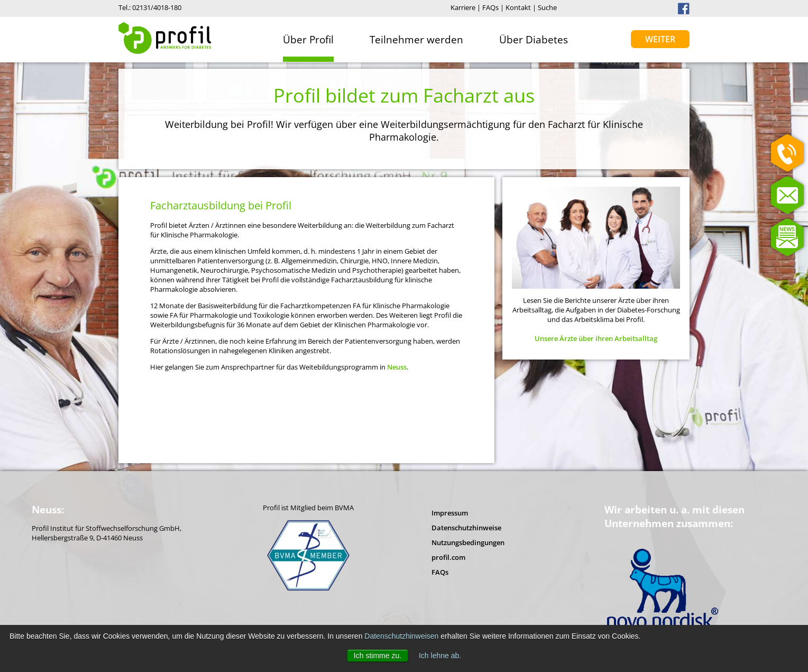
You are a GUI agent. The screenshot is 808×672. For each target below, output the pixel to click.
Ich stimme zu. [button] (378, 656)
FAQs (490, 7)
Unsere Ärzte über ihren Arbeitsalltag (596, 338)
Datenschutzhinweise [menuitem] (466, 528)
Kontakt (518, 7)
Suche (547, 7)
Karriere (463, 7)
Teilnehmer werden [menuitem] (416, 39)
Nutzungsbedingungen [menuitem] (468, 542)
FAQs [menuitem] (440, 572)
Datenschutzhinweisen (401, 636)
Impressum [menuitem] (450, 513)
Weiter (660, 39)
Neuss (397, 367)
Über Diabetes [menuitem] (534, 39)
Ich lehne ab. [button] (440, 656)
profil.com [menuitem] (448, 557)
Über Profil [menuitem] (308, 39)
